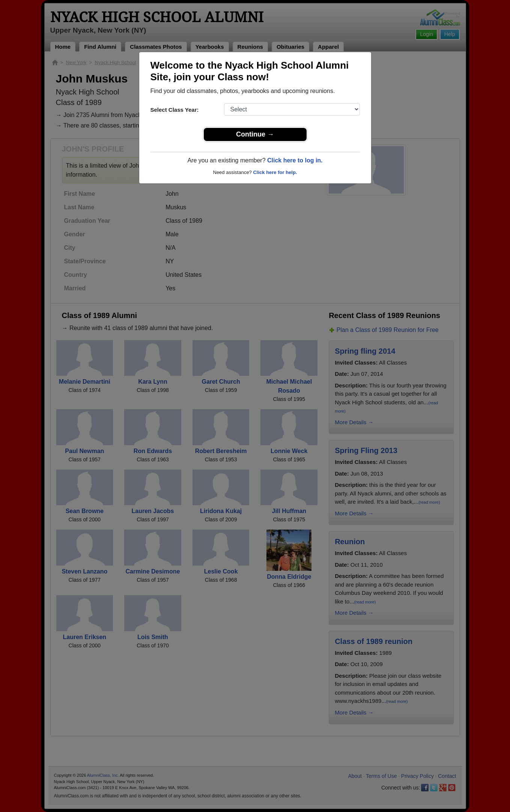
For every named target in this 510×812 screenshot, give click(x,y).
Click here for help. (275, 172)
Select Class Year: (175, 110)
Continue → (255, 134)
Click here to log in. (295, 160)
